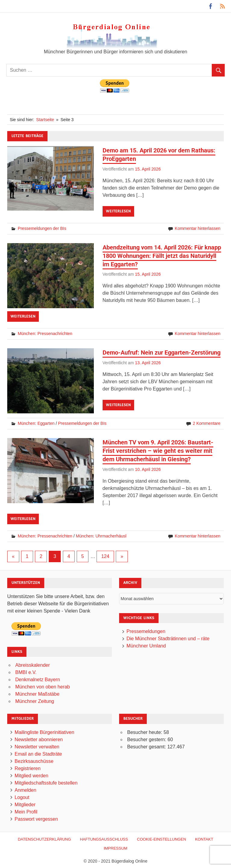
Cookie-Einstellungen (161, 839)
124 (105, 556)
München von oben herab (43, 687)
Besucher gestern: (147, 740)
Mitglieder (25, 805)
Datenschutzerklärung (44, 839)
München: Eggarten (36, 423)
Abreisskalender (33, 665)
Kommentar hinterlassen (198, 228)
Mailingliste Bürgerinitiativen (45, 732)
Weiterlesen (118, 211)
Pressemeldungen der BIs (42, 228)
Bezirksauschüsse (34, 761)
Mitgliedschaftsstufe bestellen (46, 783)
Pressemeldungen (146, 631)
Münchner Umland (146, 646)
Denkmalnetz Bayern (38, 680)
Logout (22, 797)
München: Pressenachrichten (45, 334)
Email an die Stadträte (38, 754)
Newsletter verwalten (37, 747)
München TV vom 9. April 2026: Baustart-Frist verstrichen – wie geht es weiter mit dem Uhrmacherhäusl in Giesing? (158, 451)
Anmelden (26, 790)
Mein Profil (26, 812)
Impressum (116, 848)
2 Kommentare (207, 423)
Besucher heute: (145, 732)
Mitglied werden (32, 776)
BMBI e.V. (26, 672)
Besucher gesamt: (147, 747)
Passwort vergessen (36, 819)
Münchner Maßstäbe (37, 694)
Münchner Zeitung (35, 701)
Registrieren (28, 768)
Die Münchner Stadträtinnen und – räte (168, 639)
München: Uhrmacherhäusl (101, 536)
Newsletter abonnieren (39, 740)
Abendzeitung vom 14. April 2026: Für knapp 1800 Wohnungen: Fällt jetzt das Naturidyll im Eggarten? (162, 256)
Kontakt (204, 839)
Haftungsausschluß (104, 839)
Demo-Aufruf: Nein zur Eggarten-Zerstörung (162, 353)
